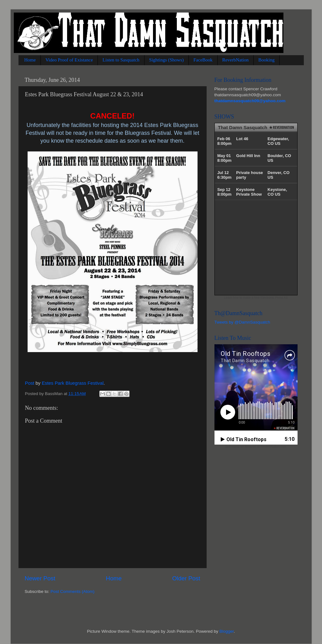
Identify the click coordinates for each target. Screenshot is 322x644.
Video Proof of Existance (69, 60)
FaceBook (203, 60)
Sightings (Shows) (166, 60)
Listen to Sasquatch (121, 60)
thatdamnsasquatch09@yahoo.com (250, 101)
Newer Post (40, 578)
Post (30, 383)
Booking (267, 60)
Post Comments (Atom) (72, 591)
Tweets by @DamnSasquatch (242, 322)
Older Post (186, 578)
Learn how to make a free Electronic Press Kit (256, 298)
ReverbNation (235, 60)
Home (30, 60)
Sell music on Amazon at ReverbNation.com (256, 447)
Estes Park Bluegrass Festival (73, 383)
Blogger (227, 631)
